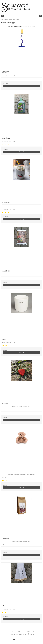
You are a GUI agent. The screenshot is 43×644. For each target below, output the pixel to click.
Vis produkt (21, 86)
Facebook (21, 636)
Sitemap (32, 634)
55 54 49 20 (13, 633)
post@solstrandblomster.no (32, 633)
